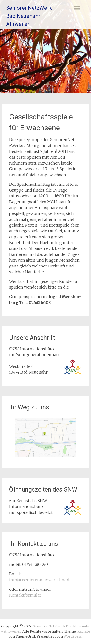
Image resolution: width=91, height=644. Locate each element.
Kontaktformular (25, 595)
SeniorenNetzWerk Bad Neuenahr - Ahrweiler (29, 16)
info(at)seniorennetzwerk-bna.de (40, 580)
